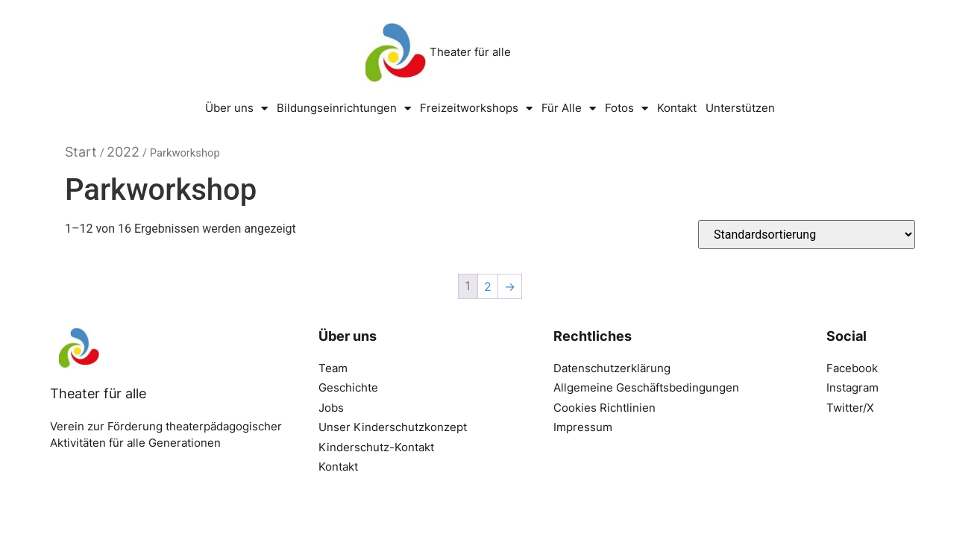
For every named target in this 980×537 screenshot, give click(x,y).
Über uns (236, 109)
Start (81, 152)
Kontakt (677, 108)
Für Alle (569, 109)
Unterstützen (740, 108)
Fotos (626, 109)
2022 (123, 152)
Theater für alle (470, 52)
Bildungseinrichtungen (344, 109)
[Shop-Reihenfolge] (807, 235)
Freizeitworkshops (476, 109)
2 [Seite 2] (488, 286)
